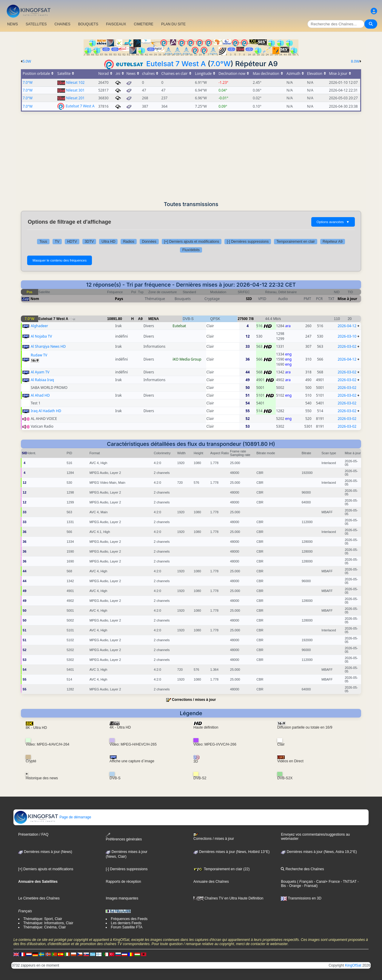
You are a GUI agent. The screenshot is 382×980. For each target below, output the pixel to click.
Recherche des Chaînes (302, 869)
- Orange (294, 886)
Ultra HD (108, 242)
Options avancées (333, 222)
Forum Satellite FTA (127, 927)
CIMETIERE (144, 24)
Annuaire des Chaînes (211, 882)
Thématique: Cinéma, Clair (45, 927)
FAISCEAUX (116, 24)
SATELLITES (36, 24)
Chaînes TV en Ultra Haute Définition (228, 898)
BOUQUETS (88, 24)
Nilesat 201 (75, 98)
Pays (119, 299)
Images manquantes (122, 898)
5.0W (27, 61)
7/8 (251, 319)
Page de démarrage (52, 817)
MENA (154, 319)
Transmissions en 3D (301, 898)
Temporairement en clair (296, 242)
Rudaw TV (39, 355)
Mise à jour (347, 299)
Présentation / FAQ (33, 834)
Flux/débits (191, 250)
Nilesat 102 (75, 82)
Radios (128, 242)
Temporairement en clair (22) (222, 869)
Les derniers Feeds (126, 923)
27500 (242, 319)
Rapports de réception (123, 882)
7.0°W (221, 64)
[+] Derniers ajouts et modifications (192, 242)
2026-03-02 (347, 346)
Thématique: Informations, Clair (48, 923)
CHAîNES (62, 24)
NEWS (13, 24)
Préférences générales (124, 837)
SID (249, 299)
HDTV (72, 242)
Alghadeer (39, 326)
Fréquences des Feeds (129, 919)
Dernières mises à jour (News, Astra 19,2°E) (319, 852)
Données (149, 242)
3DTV (89, 242)
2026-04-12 (347, 326)
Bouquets (288, 882)
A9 (140, 319)
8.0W (355, 61)
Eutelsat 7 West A (176, 64)
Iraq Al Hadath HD (46, 411)
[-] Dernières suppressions (248, 242)
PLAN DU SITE (173, 24)
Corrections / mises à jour (194, 700)
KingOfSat (353, 965)
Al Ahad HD (40, 395)
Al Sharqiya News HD (48, 346)
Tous (43, 242)
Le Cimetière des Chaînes (39, 898)
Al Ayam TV (40, 372)
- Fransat (309, 886)
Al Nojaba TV (41, 336)
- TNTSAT (348, 882)
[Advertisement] (191, 156)
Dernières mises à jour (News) (45, 852)
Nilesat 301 (75, 90)
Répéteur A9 (333, 242)
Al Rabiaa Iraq (42, 380)
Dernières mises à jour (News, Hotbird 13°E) (232, 852)
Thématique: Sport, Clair (43, 919)
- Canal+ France (326, 882)
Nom (35, 299)
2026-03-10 (347, 336)
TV (57, 242)
